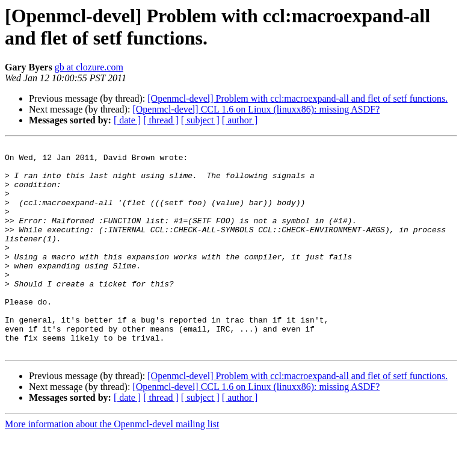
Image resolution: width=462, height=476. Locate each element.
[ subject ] (200, 120)
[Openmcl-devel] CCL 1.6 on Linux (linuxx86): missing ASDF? (256, 109)
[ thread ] (161, 120)
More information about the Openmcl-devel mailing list (112, 465)
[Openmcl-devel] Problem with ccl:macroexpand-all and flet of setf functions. (297, 98)
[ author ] (240, 120)
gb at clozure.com (89, 67)
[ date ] (127, 120)
